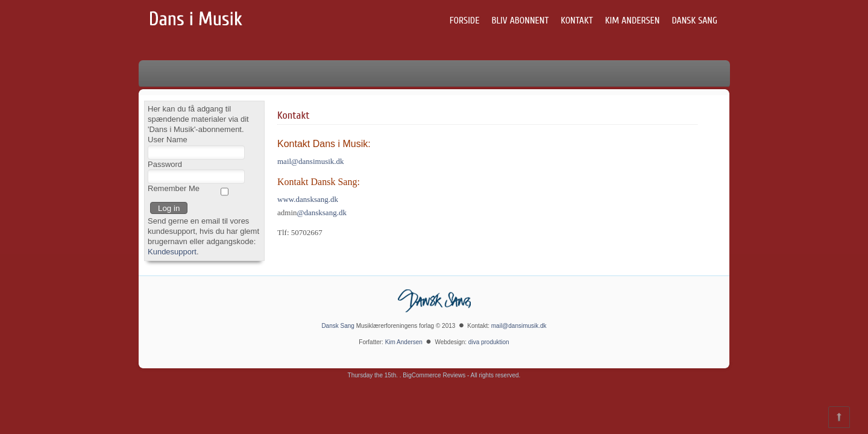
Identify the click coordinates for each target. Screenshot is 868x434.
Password (165, 164)
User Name (168, 140)
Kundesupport (172, 252)
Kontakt (577, 20)
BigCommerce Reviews (434, 375)
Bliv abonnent (520, 20)
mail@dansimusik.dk (311, 161)
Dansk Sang (694, 20)
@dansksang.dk (322, 212)
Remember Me (174, 188)
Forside (465, 20)
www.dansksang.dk (308, 199)
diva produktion (489, 342)
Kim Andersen (633, 20)
